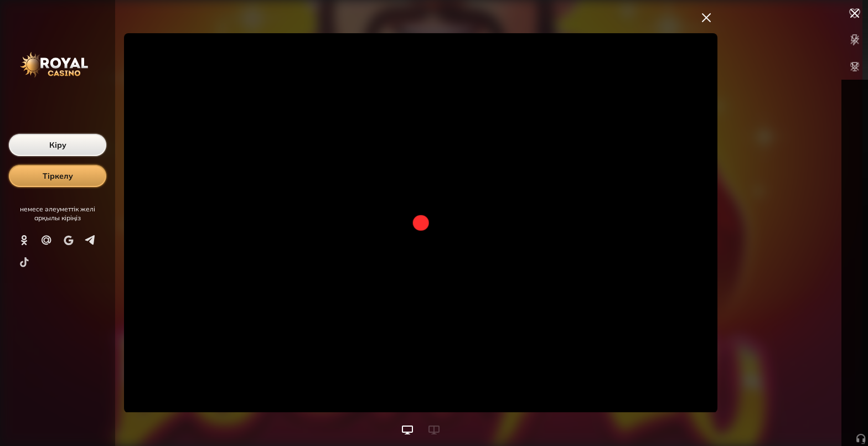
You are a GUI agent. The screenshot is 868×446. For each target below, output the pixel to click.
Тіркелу (58, 176)
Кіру (58, 145)
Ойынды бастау (784, 417)
